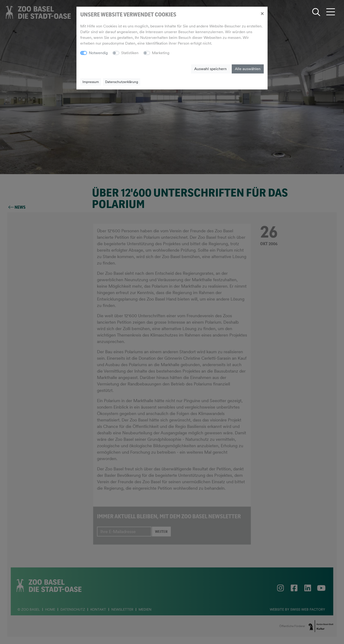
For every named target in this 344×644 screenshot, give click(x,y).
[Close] (262, 13)
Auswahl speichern (210, 69)
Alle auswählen (248, 69)
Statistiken (130, 53)
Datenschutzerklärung (122, 82)
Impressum (91, 82)
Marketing (161, 53)
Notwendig (98, 53)
